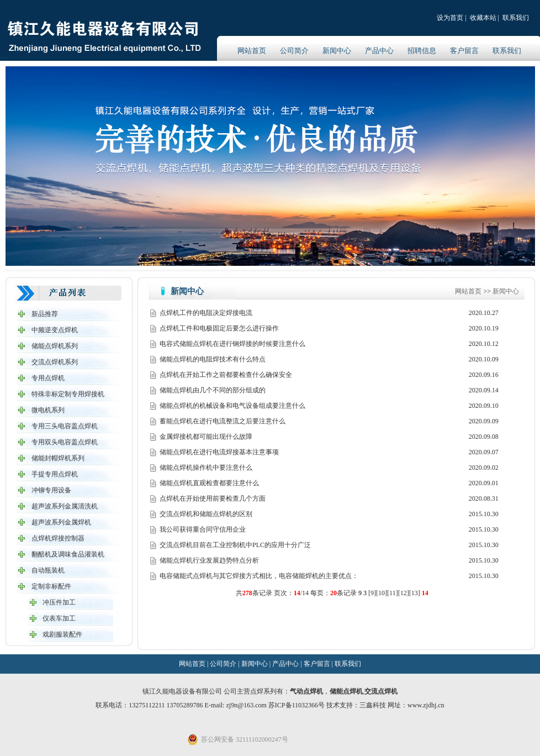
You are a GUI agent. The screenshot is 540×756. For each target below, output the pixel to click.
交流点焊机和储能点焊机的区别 (206, 514)
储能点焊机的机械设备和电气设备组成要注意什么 (232, 406)
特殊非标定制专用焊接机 (68, 394)
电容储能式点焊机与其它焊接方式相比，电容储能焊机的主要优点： (259, 576)
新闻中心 (337, 51)
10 (382, 593)
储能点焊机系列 (55, 346)
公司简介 (294, 51)
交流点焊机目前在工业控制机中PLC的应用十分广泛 (235, 545)
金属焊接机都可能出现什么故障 (206, 437)
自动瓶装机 (48, 570)
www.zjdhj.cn (426, 705)
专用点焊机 (48, 378)
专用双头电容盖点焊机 (65, 442)
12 (404, 593)
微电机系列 (48, 410)
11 (393, 593)
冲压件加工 (59, 602)
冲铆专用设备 (51, 490)
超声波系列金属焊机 (61, 522)
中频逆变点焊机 (55, 330)
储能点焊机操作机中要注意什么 (206, 468)
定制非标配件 (51, 586)
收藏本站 (483, 18)
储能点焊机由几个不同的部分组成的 (213, 390)
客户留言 (464, 51)
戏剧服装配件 (62, 634)
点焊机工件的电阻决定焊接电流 (206, 313)
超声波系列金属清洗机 (65, 506)
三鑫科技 (373, 705)
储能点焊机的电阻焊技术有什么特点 (213, 359)
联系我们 (516, 18)
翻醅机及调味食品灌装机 (68, 554)
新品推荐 (45, 314)
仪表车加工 (59, 618)
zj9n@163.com (247, 705)
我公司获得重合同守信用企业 (203, 529)
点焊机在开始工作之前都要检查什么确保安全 (226, 375)
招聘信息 (422, 51)
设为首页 (450, 18)
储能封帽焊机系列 (58, 458)
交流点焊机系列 (55, 362)
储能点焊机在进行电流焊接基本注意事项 (219, 452)
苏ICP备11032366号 (297, 705)
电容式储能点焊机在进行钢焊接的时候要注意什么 (232, 344)
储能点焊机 (346, 691)
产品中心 (379, 51)
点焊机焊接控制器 (58, 538)
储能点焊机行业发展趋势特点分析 (209, 560)
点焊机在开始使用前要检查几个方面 (213, 498)
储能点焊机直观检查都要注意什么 (209, 483)
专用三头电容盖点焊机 (65, 426)
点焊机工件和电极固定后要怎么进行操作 (219, 328)
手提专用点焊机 (55, 474)
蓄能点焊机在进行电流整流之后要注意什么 (223, 421)
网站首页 (252, 51)
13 (415, 593)
